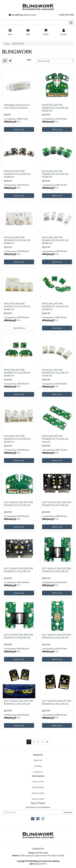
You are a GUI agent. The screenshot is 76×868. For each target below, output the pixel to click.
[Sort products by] (55, 61)
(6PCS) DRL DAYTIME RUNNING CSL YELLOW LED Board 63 (55, 439)
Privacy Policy (38, 787)
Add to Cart (19, 129)
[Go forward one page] (47, 742)
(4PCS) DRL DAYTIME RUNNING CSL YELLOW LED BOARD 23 (55, 108)
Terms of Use (38, 781)
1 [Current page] (29, 742)
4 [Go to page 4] (42, 742)
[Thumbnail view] (5, 61)
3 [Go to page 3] (38, 742)
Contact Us (38, 772)
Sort (29, 60)
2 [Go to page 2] (33, 742)
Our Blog (38, 766)
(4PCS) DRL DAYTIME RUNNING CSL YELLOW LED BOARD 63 (17, 174)
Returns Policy (38, 793)
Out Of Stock (19, 328)
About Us (38, 760)
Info (19, 121)
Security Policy (38, 799)
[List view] (10, 61)
